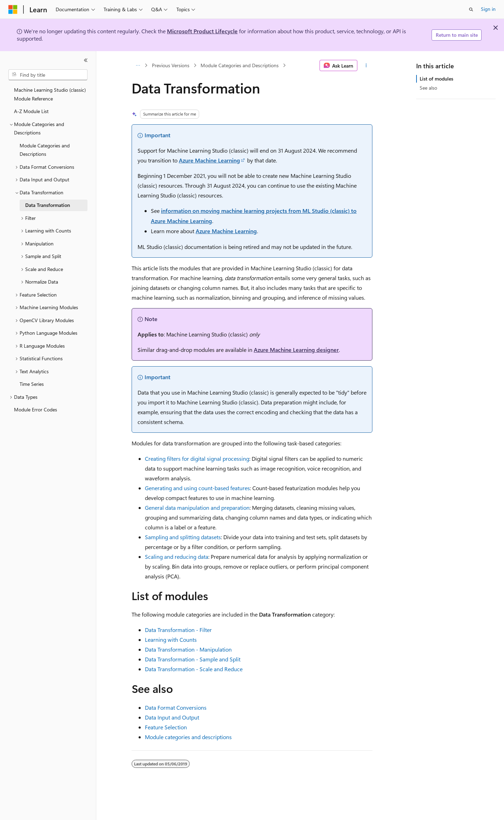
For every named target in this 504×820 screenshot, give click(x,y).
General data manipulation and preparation (197, 508)
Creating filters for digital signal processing (197, 458)
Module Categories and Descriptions (240, 65)
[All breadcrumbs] (138, 65)
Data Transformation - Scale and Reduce (194, 669)
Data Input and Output (172, 717)
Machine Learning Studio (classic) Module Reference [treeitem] (50, 94)
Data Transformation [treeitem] (48, 205)
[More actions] (366, 65)
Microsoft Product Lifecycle (202, 31)
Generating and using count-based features (197, 488)
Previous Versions (171, 65)
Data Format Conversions (176, 707)
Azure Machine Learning (209, 160)
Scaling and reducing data (177, 557)
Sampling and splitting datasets (183, 537)
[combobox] (48, 75)
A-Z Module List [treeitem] (31, 111)
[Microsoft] (13, 9)
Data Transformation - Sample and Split (193, 659)
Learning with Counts (171, 640)
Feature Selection (166, 727)
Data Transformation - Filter (178, 630)
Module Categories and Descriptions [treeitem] (45, 150)
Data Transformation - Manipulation (188, 649)
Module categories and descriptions (188, 737)
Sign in (488, 9)
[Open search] (471, 9)
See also (428, 88)
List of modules (436, 79)
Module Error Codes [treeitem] (36, 409)
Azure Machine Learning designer (296, 350)
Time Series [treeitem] (32, 384)
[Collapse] (86, 60)
